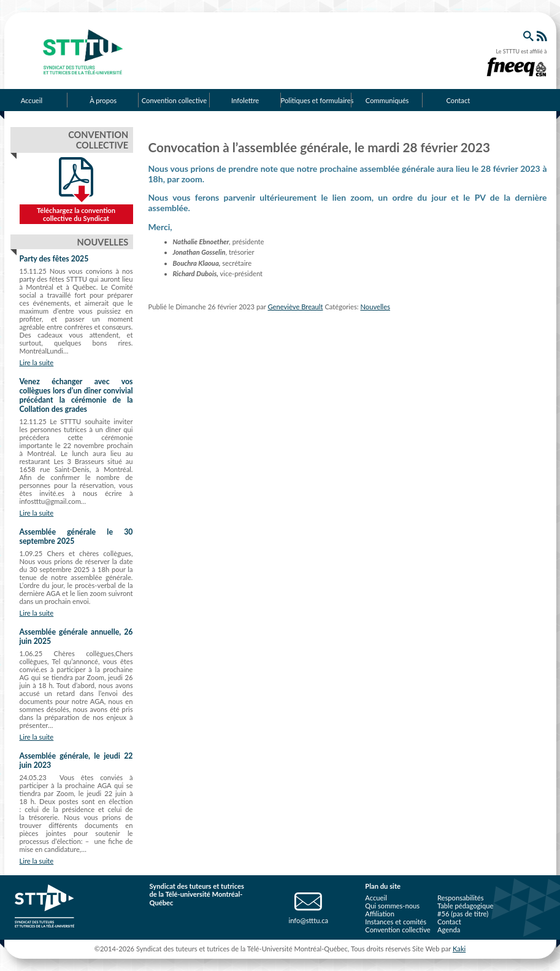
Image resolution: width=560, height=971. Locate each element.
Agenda (449, 930)
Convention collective (174, 100)
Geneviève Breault (296, 307)
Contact (458, 100)
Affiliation (380, 914)
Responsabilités (461, 898)
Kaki (459, 949)
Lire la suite (37, 362)
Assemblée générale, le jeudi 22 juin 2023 (76, 760)
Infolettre (245, 100)
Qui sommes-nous (392, 906)
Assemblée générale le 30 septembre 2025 (76, 536)
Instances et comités (396, 922)
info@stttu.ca (308, 920)
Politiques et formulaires (316, 100)
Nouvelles (375, 307)
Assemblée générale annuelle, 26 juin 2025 (76, 636)
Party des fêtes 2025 (54, 259)
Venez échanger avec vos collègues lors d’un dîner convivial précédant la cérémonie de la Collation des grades (76, 395)
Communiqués (387, 100)
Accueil (376, 898)
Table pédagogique (466, 906)
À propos (103, 100)
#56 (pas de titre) (463, 914)
